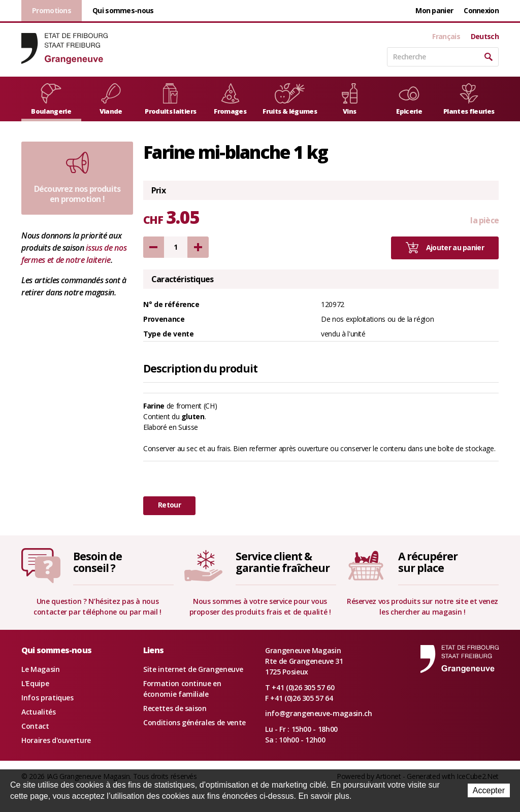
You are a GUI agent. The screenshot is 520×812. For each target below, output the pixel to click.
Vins (350, 99)
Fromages (230, 99)
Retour (169, 505)
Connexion (481, 10)
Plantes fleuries (469, 99)
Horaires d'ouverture (56, 740)
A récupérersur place (428, 562)
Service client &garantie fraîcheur (283, 562)
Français (446, 37)
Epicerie (409, 99)
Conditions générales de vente (194, 722)
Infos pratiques (47, 698)
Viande (111, 99)
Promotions (52, 10)
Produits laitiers (170, 99)
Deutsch (485, 37)
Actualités (39, 712)
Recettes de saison (175, 708)
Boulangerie (51, 99)
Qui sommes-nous (123, 10)
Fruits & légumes (290, 99)
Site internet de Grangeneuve (193, 669)
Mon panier (434, 10)
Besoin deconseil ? (97, 562)
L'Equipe (35, 683)
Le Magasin (41, 669)
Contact (35, 726)
